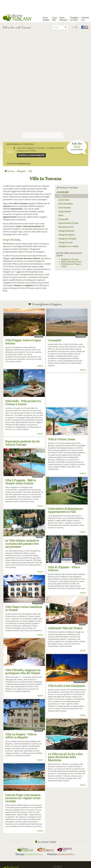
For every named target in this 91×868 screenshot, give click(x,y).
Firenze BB (63, 219)
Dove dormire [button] (63, 20)
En (73, 27)
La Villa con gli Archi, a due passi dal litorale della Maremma (65, 757)
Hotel (61, 215)
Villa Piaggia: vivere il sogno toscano (23, 342)
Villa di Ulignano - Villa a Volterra (64, 569)
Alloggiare (21, 171)
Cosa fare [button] (54, 20)
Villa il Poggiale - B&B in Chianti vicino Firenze (21, 482)
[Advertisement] (45, 49)
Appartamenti (65, 211)
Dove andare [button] (46, 20)
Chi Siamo (58, 867)
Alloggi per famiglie (67, 239)
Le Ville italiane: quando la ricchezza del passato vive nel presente (22, 544)
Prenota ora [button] (85, 20)
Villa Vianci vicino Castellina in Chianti (24, 608)
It (76, 27)
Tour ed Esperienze (18, 164)
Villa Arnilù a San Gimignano (67, 686)
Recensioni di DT (66, 227)
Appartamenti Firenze (68, 223)
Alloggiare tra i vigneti (68, 246)
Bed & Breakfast (66, 204)
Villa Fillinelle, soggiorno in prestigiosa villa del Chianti (23, 672)
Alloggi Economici (67, 235)
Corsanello (55, 340)
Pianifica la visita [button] (74, 20)
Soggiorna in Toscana (20, 144)
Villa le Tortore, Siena (61, 439)
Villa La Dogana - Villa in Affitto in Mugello (21, 736)
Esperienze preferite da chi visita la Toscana (22, 443)
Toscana (9, 171)
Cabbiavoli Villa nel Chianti (65, 628)
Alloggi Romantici (66, 231)
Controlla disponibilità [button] (31, 155)
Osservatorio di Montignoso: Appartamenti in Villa (66, 510)
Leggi (40, 366)
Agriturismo (64, 200)
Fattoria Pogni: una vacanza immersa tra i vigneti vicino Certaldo (23, 798)
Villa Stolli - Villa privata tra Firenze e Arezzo (23, 403)
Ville (30, 171)
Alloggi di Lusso (65, 242)
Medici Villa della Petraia (71, 262)
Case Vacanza (65, 208)
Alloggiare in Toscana (70, 259)
